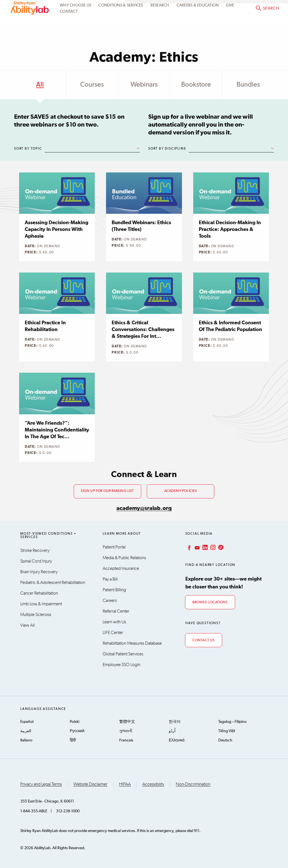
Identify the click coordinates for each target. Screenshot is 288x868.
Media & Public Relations (124, 558)
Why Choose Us (76, 19)
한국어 (175, 722)
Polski (75, 722)
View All (27, 625)
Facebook (189, 547)
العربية (26, 731)
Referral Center (116, 611)
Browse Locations (210, 602)
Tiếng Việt (227, 731)
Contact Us (204, 640)
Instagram (212, 547)
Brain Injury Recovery (39, 572)
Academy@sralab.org (258, 8)
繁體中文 (127, 722)
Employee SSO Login (121, 665)
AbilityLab (30, 22)
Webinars (144, 85)
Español (27, 722)
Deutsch (225, 740)
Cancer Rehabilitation (39, 593)
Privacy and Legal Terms (41, 784)
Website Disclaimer (90, 784)
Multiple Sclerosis (36, 615)
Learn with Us (114, 622)
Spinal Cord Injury (36, 561)
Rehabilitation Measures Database (132, 643)
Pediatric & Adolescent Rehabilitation (53, 583)
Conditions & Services (121, 19)
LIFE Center (113, 633)
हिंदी (73, 740)
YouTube (197, 547)
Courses (92, 85)
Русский (77, 731)
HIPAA (125, 784)
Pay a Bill (110, 579)
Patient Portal (114, 547)
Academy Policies (181, 491)
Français (126, 740)
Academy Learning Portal (177, 8)
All (40, 85)
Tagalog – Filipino (232, 722)
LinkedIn (204, 547)
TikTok (220, 547)
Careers (110, 601)
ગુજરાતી (126, 731)
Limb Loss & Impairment (41, 604)
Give (230, 19)
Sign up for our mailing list (107, 491)
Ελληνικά (177, 740)
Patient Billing (114, 590)
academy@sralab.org (144, 508)
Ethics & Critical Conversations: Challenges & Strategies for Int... (143, 330)
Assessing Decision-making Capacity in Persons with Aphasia (57, 230)
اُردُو (172, 731)
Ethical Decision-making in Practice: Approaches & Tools (230, 230)
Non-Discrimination (193, 784)
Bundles (248, 85)
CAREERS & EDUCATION (198, 19)
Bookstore (196, 85)
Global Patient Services (123, 654)
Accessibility (153, 784)
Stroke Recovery (35, 550)
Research (160, 19)
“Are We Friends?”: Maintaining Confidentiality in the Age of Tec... (57, 430)
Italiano (26, 740)
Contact (69, 25)
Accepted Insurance (121, 568)
